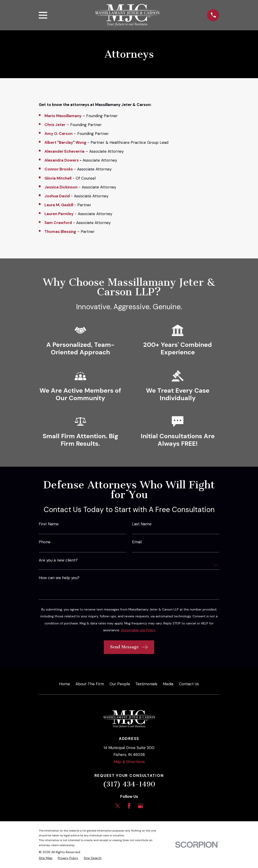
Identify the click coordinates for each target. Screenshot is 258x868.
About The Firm (90, 684)
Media (168, 684)
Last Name (142, 524)
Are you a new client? (58, 560)
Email (137, 542)
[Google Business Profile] (141, 806)
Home (65, 684)
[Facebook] (129, 806)
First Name (49, 524)
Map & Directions (129, 762)
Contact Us (189, 684)
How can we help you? (59, 578)
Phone (45, 542)
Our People (120, 684)
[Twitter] (117, 806)
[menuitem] (46, 858)
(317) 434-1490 (129, 784)
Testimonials (146, 684)
